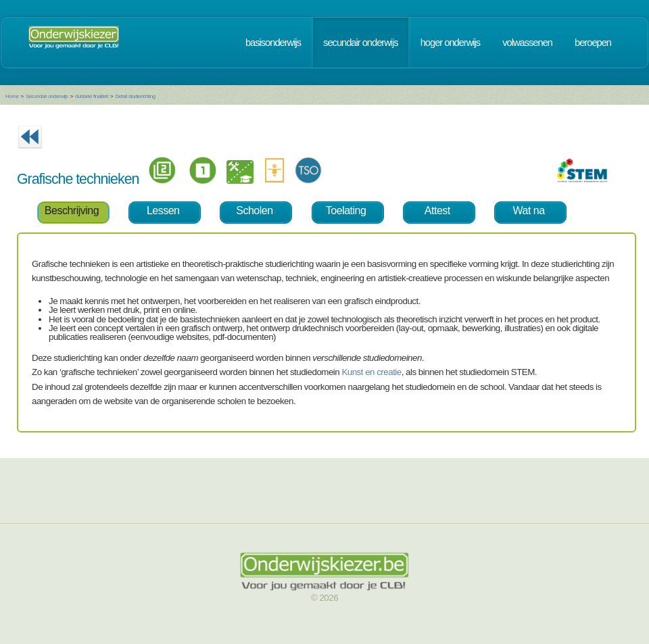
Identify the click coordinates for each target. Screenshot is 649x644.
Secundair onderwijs (47, 96)
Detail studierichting (135, 96)
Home (12, 96)
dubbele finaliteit (92, 96)
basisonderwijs (273, 43)
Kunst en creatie (371, 372)
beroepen (593, 43)
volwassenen (527, 43)
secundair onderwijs (361, 43)
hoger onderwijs (450, 43)
